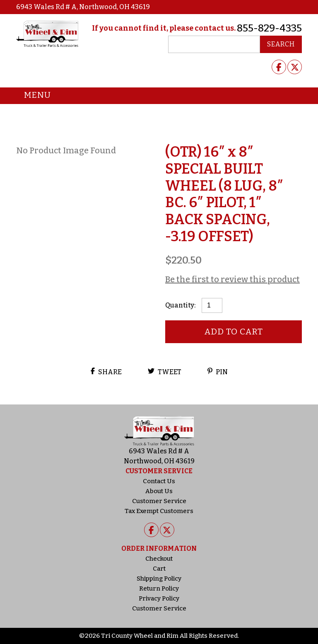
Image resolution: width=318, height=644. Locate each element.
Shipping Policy (159, 579)
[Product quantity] (212, 305)
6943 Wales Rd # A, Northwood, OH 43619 (83, 7)
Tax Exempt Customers (159, 511)
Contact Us (159, 481)
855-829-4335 (269, 28)
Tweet (165, 372)
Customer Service (159, 501)
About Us (159, 491)
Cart (159, 569)
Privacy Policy (159, 598)
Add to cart (234, 332)
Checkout (159, 559)
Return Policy (159, 588)
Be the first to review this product (232, 279)
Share (106, 372)
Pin (218, 372)
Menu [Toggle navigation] (31, 96)
